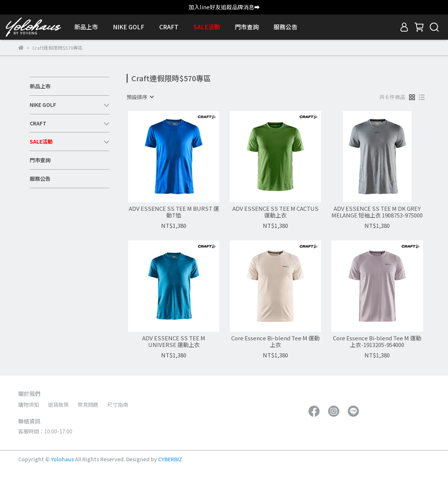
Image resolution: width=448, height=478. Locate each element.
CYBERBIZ (170, 459)
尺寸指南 (118, 405)
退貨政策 (58, 405)
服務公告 (285, 27)
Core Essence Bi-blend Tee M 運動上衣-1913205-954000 (377, 341)
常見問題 (88, 405)
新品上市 (86, 27)
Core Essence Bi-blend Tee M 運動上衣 (275, 341)
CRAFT (169, 27)
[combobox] (140, 97)
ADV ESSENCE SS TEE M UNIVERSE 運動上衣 (174, 341)
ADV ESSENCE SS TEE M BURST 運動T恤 (174, 212)
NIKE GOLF (129, 27)
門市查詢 (247, 27)
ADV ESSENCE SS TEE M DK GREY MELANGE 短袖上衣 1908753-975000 (377, 212)
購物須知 (29, 405)
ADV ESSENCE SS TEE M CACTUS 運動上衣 (275, 212)
